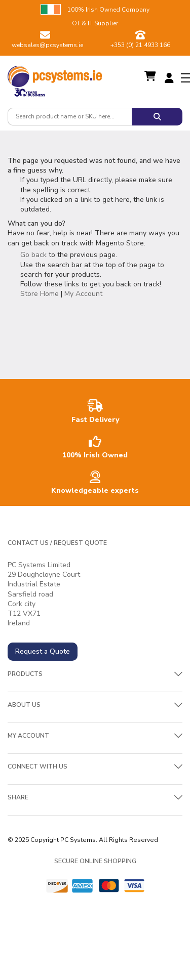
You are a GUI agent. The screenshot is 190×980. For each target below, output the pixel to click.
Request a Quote (43, 651)
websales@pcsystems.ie (47, 45)
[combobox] (70, 117)
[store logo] (55, 74)
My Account (83, 294)
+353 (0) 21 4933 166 (140, 45)
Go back (33, 255)
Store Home (40, 294)
